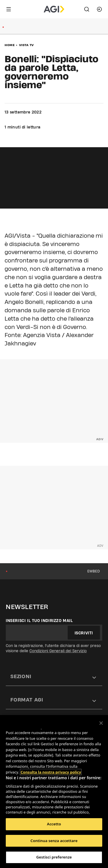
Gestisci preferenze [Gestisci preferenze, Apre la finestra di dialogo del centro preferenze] (54, 857)
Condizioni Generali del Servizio (58, 651)
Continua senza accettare (54, 841)
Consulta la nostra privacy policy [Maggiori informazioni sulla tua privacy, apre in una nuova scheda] (51, 772)
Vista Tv (26, 45)
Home (10, 45)
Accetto (54, 824)
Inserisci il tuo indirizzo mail (39, 621)
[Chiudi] (101, 723)
